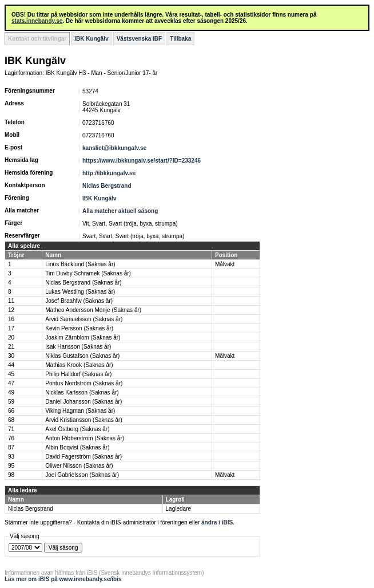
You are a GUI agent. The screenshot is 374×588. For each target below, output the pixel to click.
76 (11, 438)
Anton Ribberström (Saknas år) (85, 438)
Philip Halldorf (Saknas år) (78, 374)
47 (11, 383)
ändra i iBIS (217, 522)
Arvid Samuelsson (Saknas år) (84, 319)
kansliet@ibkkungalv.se (114, 148)
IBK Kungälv (91, 39)
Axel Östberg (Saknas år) (77, 429)
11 (11, 301)
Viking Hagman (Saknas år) (80, 411)
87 (11, 447)
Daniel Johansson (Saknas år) (83, 402)
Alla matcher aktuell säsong (120, 211)
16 (11, 319)
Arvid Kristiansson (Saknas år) (84, 420)
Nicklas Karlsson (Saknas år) (82, 392)
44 (11, 365)
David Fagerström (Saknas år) (83, 457)
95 (11, 466)
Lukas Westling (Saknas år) (80, 292)
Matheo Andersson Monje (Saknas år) (93, 310)
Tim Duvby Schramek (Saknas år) (88, 273)
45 (11, 374)
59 (11, 402)
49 (11, 392)
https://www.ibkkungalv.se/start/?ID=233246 (142, 161)
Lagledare (178, 509)
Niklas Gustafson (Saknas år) (82, 356)
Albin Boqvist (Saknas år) (77, 447)
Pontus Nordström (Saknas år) (84, 383)
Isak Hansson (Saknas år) (78, 347)
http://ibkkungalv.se (109, 173)
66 (11, 411)
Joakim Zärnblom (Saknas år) (83, 338)
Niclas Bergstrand (107, 186)
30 (11, 356)
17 (11, 328)
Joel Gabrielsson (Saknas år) (82, 475)
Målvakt (225, 264)
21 (11, 347)
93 (11, 457)
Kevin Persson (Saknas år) (79, 328)
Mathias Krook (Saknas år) (79, 365)
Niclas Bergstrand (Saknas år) (83, 283)
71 (11, 429)
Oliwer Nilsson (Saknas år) (79, 466)
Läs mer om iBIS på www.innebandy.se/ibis (63, 579)
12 (11, 310)
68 (11, 420)
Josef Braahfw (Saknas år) (79, 301)
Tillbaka (180, 39)
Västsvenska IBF (140, 39)
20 (11, 338)
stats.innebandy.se (37, 21)
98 (11, 475)
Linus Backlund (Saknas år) (80, 264)
